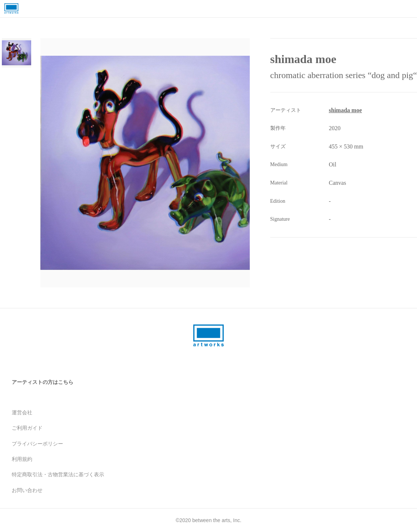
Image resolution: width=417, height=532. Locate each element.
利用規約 (22, 459)
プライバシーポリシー (37, 444)
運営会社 (22, 412)
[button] (165, 163)
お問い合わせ (27, 490)
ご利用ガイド (27, 428)
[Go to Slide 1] (17, 53)
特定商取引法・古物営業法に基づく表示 (58, 474)
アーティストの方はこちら (43, 382)
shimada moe (345, 110)
